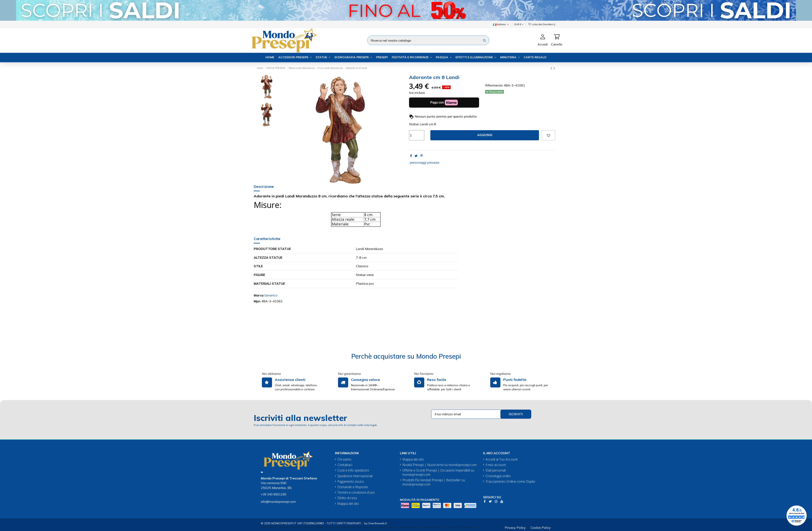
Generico (271, 295)
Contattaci (345, 465)
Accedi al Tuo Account (502, 459)
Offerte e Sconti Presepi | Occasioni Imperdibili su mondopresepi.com (438, 473)
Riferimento (494, 85)
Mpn (257, 301)
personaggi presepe (424, 162)
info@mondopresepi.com (278, 502)
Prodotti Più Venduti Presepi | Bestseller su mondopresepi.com (434, 482)
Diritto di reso (347, 498)
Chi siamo (344, 459)
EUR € (519, 24)
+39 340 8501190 (274, 494)
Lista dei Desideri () (542, 24)
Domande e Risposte (353, 487)
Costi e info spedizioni (353, 470)
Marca (259, 295)
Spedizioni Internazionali (355, 476)
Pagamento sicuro (351, 482)
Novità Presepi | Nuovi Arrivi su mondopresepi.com (439, 465)
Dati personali (496, 470)
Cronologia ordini (498, 476)
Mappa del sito (348, 504)
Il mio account (496, 465)
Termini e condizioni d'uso (356, 493)
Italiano (501, 24)
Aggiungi (485, 135)
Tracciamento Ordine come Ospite (510, 482)
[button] (295, 57)
